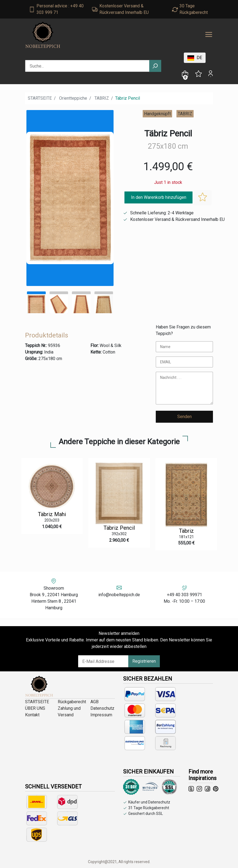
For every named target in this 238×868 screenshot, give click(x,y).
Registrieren (144, 661)
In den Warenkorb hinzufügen (159, 197)
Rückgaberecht (72, 702)
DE (195, 58)
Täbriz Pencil (119, 528)
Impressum (101, 715)
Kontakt (32, 715)
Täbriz (186, 531)
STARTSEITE (40, 98)
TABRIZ (102, 98)
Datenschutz (102, 708)
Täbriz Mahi (52, 514)
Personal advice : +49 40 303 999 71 (60, 9)
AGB (94, 702)
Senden (184, 417)
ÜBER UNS (35, 708)
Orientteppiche (73, 98)
